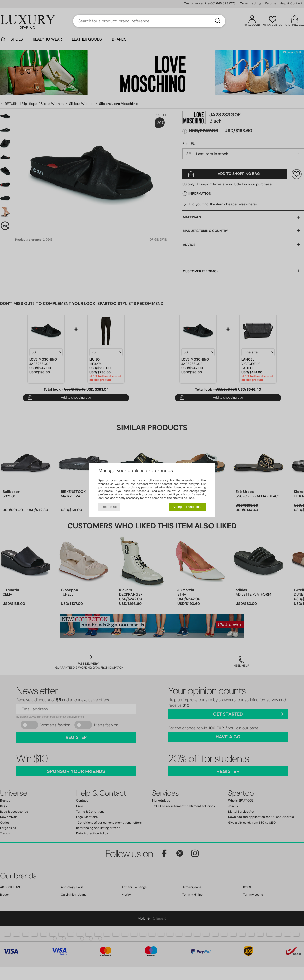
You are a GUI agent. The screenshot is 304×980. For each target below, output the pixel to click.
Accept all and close (188, 507)
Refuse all (109, 507)
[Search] (218, 21)
